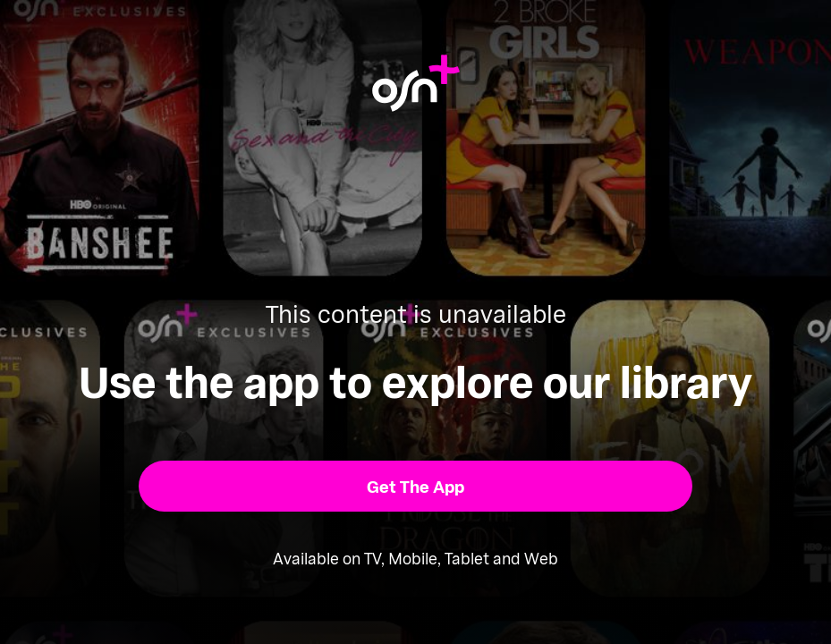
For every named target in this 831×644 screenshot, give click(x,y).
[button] (415, 487)
